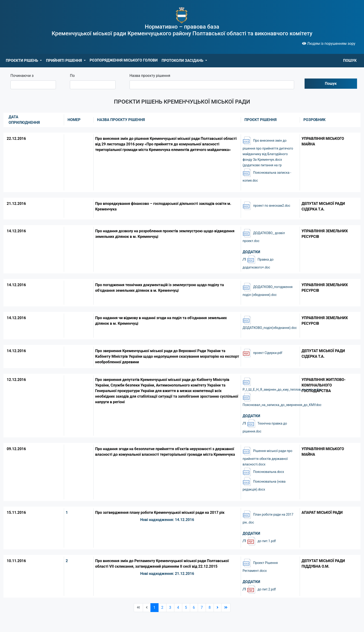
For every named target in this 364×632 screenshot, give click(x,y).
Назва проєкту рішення (150, 76)
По (72, 76)
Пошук (331, 84)
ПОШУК (350, 61)
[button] (24, 61)
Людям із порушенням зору (329, 44)
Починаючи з (22, 76)
